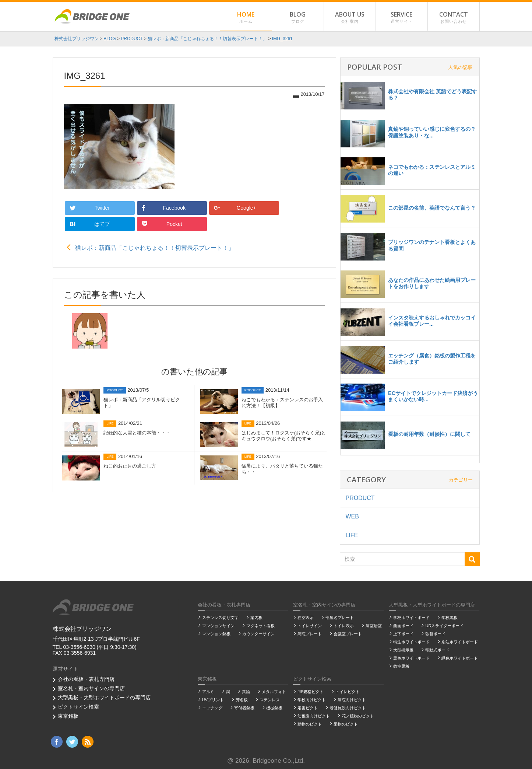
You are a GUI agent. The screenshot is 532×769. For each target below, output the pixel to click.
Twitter (85, 207)
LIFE (352, 535)
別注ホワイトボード (460, 642)
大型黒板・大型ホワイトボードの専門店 (104, 697)
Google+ (191, 207)
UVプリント (213, 699)
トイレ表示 (344, 625)
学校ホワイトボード (411, 617)
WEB (352, 516)
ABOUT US (350, 17)
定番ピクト (308, 707)
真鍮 (246, 691)
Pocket (294, 207)
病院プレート (310, 633)
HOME (246, 17)
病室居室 (374, 625)
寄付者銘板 (244, 707)
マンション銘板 (216, 633)
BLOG (298, 17)
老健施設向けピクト (348, 707)
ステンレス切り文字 (220, 617)
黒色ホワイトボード (411, 658)
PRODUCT (360, 498)
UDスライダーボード (444, 625)
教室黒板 (401, 666)
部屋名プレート (340, 617)
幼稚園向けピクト (314, 716)
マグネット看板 (260, 625)
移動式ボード (437, 650)
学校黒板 (450, 617)
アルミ (208, 691)
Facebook (139, 207)
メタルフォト (274, 691)
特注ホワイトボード (411, 642)
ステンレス (270, 699)
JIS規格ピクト (311, 691)
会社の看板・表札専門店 (86, 679)
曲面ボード (403, 625)
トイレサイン (310, 625)
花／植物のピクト (358, 716)
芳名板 (242, 699)
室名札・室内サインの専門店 (91, 688)
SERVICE (402, 17)
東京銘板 (68, 716)
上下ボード (403, 633)
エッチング (212, 707)
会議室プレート (348, 633)
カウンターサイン (258, 633)
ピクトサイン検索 (78, 706)
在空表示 (306, 617)
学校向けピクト (312, 699)
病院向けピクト (352, 699)
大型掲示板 (403, 650)
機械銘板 (274, 707)
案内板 (256, 617)
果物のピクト (346, 724)
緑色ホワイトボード (460, 658)
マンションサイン (218, 625)
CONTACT (454, 17)
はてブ (242, 207)
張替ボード (435, 633)
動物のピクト (310, 724)
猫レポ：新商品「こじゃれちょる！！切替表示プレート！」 (155, 230)
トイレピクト (348, 691)
